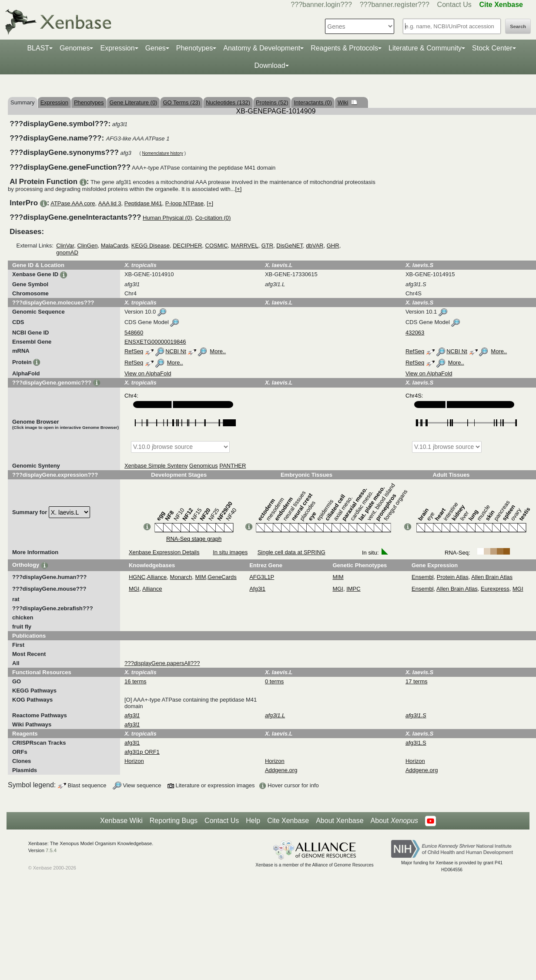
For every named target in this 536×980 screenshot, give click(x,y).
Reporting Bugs (174, 821)
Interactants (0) (313, 102)
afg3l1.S (416, 743)
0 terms (274, 681)
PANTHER (233, 466)
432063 (415, 333)
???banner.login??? (321, 5)
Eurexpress (495, 589)
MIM (200, 577)
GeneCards (222, 577)
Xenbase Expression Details (164, 552)
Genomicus (204, 466)
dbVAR (315, 246)
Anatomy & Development (262, 48)
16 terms (136, 681)
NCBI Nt (176, 351)
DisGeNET (290, 246)
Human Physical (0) (167, 218)
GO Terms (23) (181, 102)
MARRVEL (245, 246)
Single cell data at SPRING (291, 552)
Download (270, 65)
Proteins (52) (272, 102)
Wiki (347, 102)
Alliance (157, 577)
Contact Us (454, 5)
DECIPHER (187, 246)
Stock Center (492, 48)
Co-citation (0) (213, 218)
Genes (156, 48)
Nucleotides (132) (228, 102)
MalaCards (115, 246)
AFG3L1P (262, 577)
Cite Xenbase (288, 821)
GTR (267, 246)
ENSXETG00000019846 (155, 342)
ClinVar (65, 246)
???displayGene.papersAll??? (162, 663)
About (394, 821)
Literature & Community (425, 48)
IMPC (353, 589)
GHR (333, 246)
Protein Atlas (453, 577)
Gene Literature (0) (134, 102)
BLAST (38, 48)
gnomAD (67, 253)
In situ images (230, 552)
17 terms (417, 681)
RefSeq (134, 351)
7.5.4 (51, 850)
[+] (238, 189)
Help (253, 821)
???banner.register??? (395, 5)
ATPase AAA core (73, 203)
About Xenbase (340, 821)
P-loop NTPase (184, 203)
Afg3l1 (257, 589)
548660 (134, 333)
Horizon (134, 761)
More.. (218, 351)
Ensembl (423, 577)
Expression (117, 48)
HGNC (137, 577)
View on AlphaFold (148, 373)
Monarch (181, 577)
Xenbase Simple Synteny (156, 466)
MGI (134, 589)
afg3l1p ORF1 (142, 752)
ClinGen (87, 246)
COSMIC (217, 246)
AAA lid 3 (110, 203)
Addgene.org (281, 770)
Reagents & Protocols (344, 48)
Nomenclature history (162, 153)
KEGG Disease (151, 246)
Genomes (75, 48)
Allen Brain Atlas (492, 577)
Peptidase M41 (143, 203)
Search (518, 27)
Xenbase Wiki (121, 821)
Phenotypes (195, 48)
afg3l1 (132, 743)
